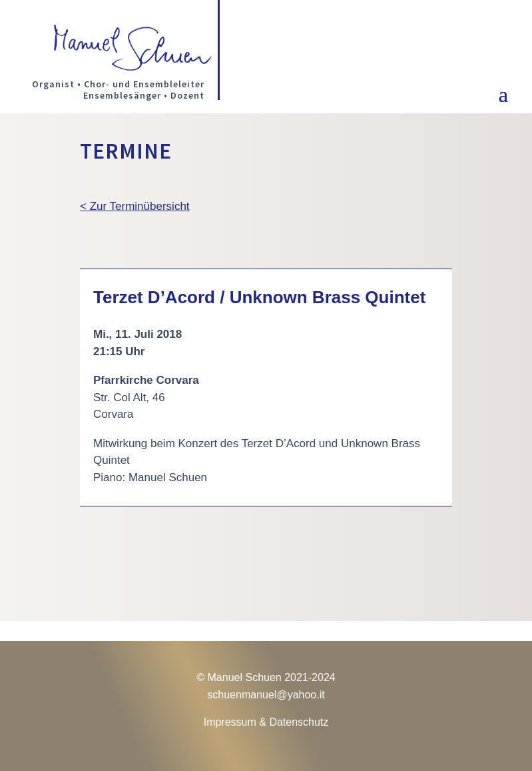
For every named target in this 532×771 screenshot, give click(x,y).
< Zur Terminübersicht (135, 206)
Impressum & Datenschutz (266, 722)
